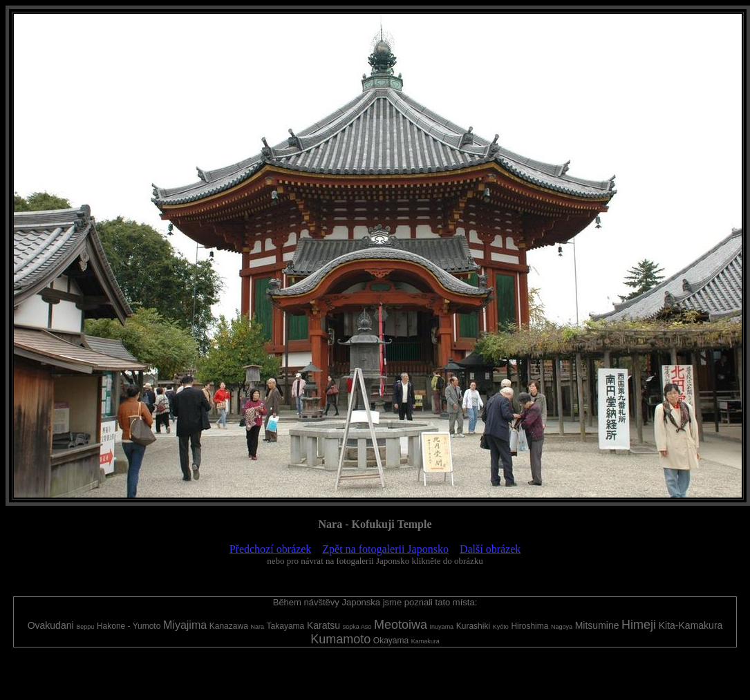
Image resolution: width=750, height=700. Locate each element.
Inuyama (442, 627)
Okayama (391, 641)
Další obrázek (490, 549)
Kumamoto (340, 639)
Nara (257, 627)
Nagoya (562, 627)
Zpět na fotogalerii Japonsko (385, 549)
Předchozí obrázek (271, 549)
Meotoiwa (401, 625)
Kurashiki (473, 626)
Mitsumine (597, 625)
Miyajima (185, 625)
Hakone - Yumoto (129, 626)
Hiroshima (529, 626)
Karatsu (324, 625)
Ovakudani (51, 625)
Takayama (286, 626)
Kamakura (425, 641)
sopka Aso (357, 627)
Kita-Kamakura (691, 625)
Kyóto (501, 627)
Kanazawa (229, 626)
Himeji (639, 625)
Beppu (85, 627)
